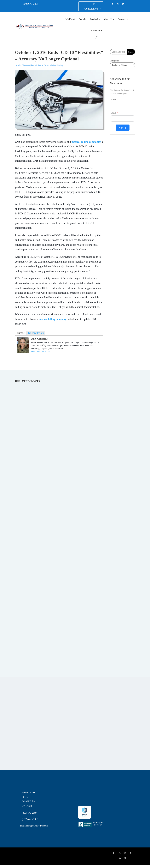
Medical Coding (57, 65)
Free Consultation (91, 6)
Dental (82, 19)
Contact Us (123, 19)
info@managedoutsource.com (34, 826)
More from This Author (41, 352)
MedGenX (70, 19)
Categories (114, 61)
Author (20, 333)
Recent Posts (36, 333)
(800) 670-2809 (30, 4)
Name (113, 100)
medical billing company (52, 319)
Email (113, 113)
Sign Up (123, 128)
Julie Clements (24, 65)
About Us (108, 19)
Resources (96, 30)
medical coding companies (86, 142)
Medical (94, 19)
